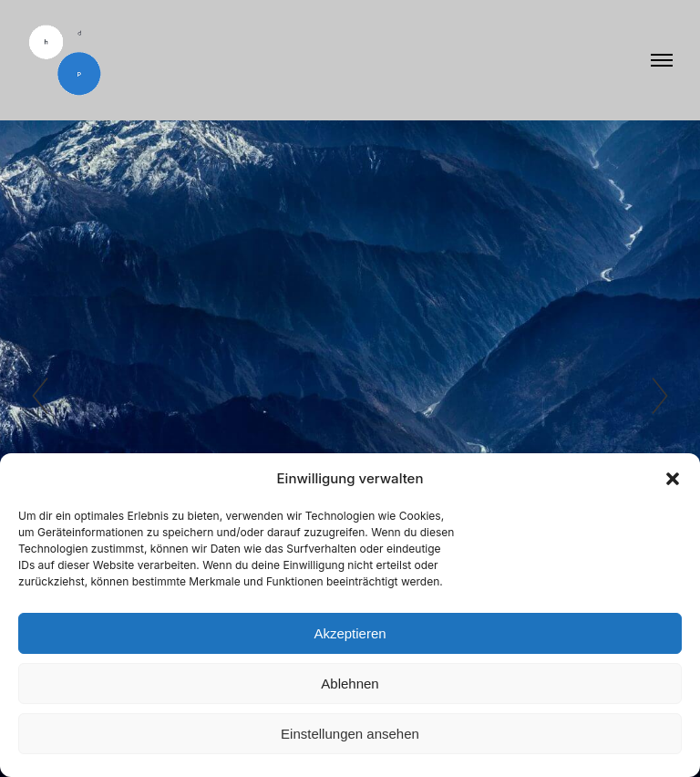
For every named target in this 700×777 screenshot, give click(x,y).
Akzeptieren (350, 633)
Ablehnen (350, 684)
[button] (673, 479)
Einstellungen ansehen (350, 734)
